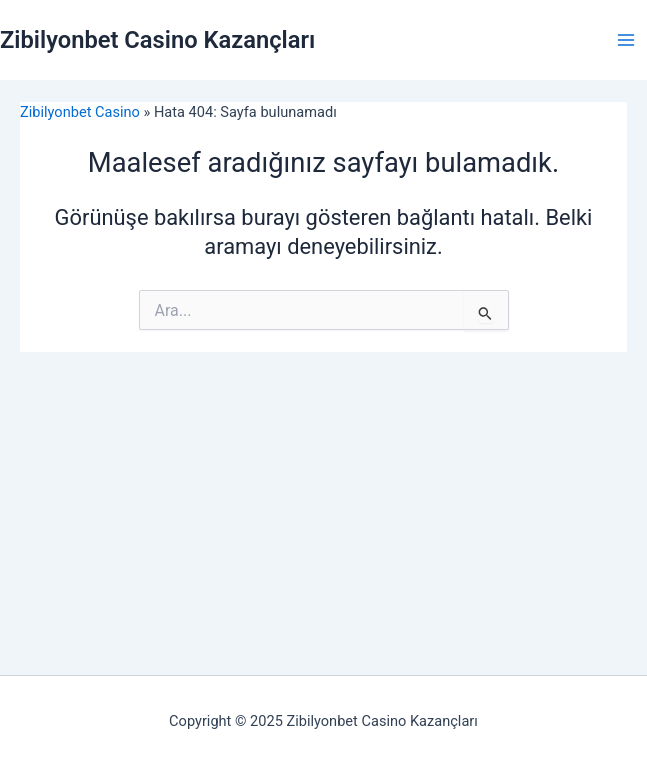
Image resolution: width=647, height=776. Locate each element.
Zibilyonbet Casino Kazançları (157, 40)
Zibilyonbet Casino (80, 112)
